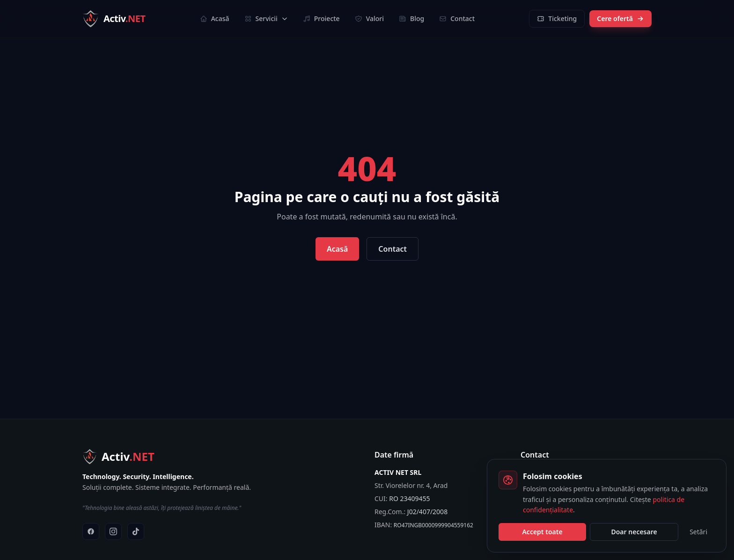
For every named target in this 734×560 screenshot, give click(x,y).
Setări (698, 532)
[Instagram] (113, 531)
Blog (411, 18)
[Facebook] (91, 531)
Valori (369, 18)
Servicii (266, 18)
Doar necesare (634, 532)
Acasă (215, 18)
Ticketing (557, 18)
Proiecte (321, 18)
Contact (457, 18)
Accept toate (542, 532)
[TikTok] (136, 531)
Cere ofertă (620, 18)
